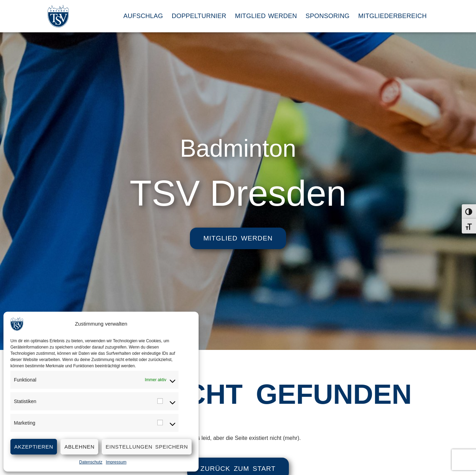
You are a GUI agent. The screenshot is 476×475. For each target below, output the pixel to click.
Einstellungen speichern (147, 447)
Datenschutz (91, 462)
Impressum (116, 462)
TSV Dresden (238, 193)
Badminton (238, 144)
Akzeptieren (34, 447)
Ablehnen (79, 447)
